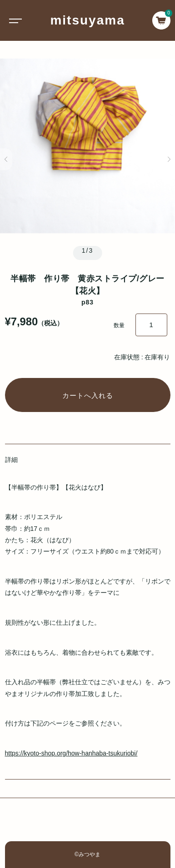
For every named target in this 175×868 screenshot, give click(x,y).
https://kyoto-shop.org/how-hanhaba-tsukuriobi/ (71, 753)
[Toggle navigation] (14, 20)
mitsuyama (87, 20)
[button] (6, 159)
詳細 (11, 460)
